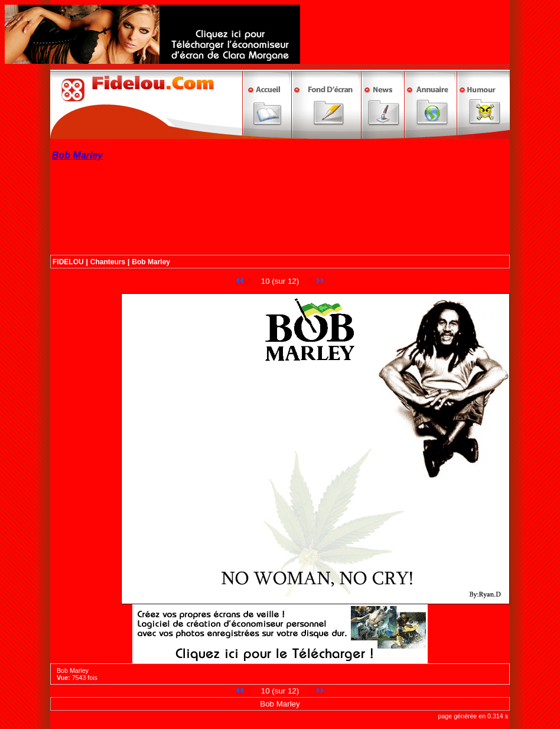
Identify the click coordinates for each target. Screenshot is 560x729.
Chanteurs (108, 262)
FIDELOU (68, 262)
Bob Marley (151, 262)
